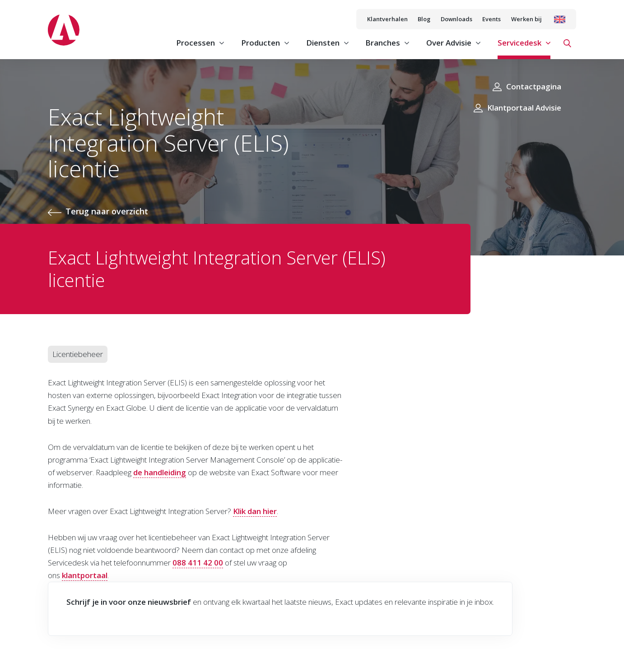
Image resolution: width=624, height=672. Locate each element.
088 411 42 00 (198, 563)
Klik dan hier (255, 511)
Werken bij (526, 19)
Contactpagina (534, 86)
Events (491, 19)
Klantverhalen (387, 19)
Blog (424, 19)
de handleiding (160, 472)
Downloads (456, 19)
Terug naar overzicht (107, 211)
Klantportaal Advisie (524, 108)
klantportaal (85, 575)
